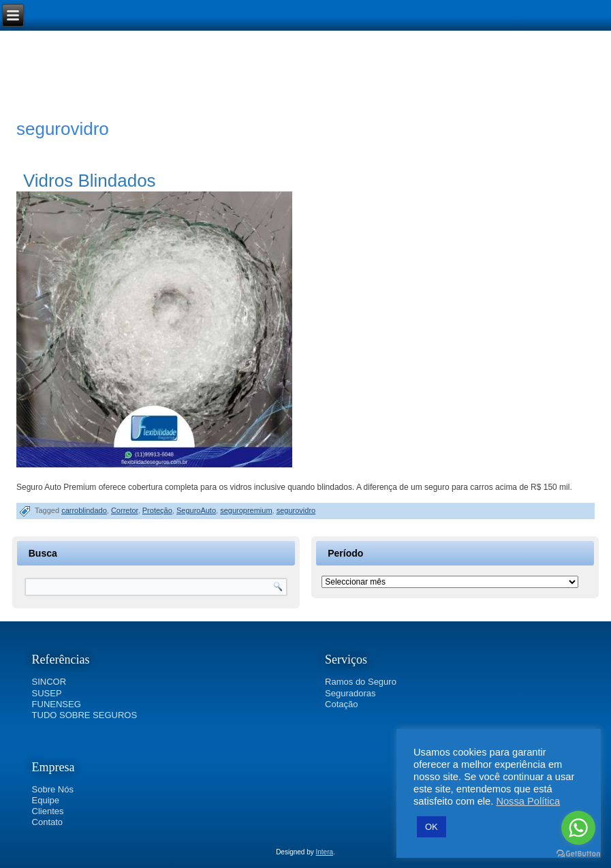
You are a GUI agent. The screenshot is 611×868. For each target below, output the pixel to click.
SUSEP (47, 693)
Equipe (46, 800)
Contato (48, 822)
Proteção (157, 510)
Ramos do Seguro (361, 682)
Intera (325, 852)
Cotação (341, 704)
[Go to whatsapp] (578, 828)
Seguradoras (350, 693)
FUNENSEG (57, 704)
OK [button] (432, 827)
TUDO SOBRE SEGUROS (85, 715)
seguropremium (246, 510)
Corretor (125, 510)
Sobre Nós (53, 789)
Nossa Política (528, 801)
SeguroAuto (196, 510)
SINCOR (49, 682)
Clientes (48, 811)
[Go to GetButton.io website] (578, 854)
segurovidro (296, 510)
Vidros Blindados (90, 181)
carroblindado (84, 510)
